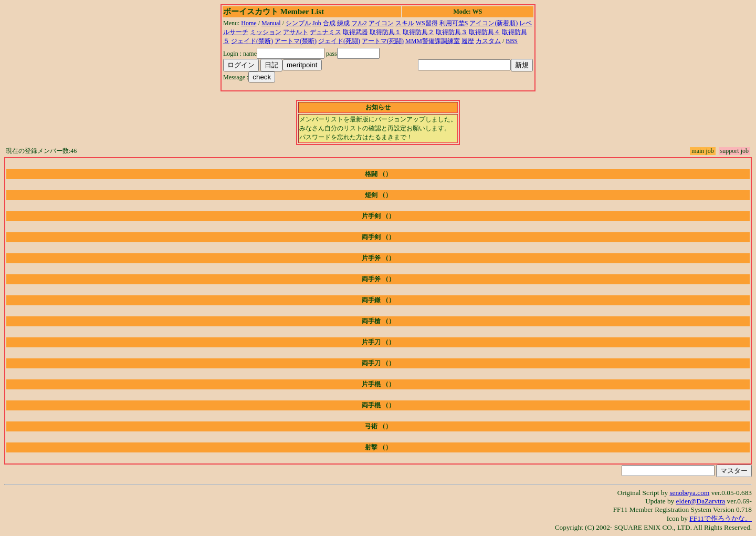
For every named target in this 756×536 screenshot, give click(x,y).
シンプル (298, 23)
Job (317, 23)
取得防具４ (485, 32)
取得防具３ (451, 32)
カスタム (488, 41)
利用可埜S (454, 23)
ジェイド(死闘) (339, 41)
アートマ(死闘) (383, 41)
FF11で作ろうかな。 (721, 518)
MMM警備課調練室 (433, 41)
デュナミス (325, 32)
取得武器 (355, 32)
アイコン (381, 23)
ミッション (266, 32)
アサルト (296, 32)
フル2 (359, 23)
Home (249, 23)
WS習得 (427, 23)
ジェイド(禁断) (252, 41)
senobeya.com (689, 493)
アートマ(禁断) (296, 41)
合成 (329, 23)
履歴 (468, 41)
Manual (271, 23)
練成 (343, 23)
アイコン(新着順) (493, 23)
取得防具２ (418, 32)
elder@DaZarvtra (701, 501)
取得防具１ (385, 32)
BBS (512, 41)
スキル (405, 23)
